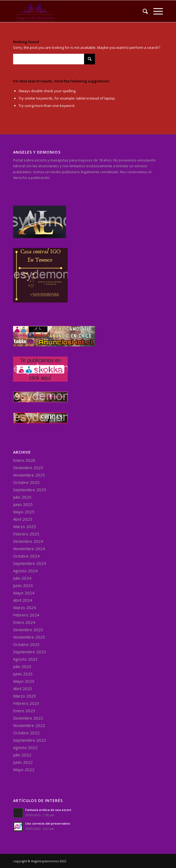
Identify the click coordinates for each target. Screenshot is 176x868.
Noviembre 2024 (29, 549)
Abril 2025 (23, 519)
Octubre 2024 (26, 556)
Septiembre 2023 (30, 652)
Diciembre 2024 (28, 541)
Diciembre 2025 (28, 468)
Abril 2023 (23, 689)
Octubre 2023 (26, 644)
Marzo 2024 (25, 607)
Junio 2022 (23, 762)
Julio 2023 (22, 666)
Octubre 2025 (26, 482)
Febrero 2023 (26, 703)
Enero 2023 (24, 711)
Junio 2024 (23, 585)
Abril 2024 (23, 600)
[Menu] (155, 11)
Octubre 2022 (26, 733)
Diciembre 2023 (28, 630)
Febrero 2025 (26, 534)
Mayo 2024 (24, 593)
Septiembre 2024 (30, 563)
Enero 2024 (24, 622)
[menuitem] (143, 11)
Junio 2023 (23, 674)
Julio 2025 (22, 497)
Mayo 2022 (24, 770)
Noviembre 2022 (29, 725)
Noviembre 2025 (29, 475)
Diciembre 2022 (28, 718)
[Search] (143, 11)
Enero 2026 (24, 460)
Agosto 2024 (25, 571)
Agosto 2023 (25, 659)
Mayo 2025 (24, 512)
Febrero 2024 (26, 615)
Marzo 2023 (25, 696)
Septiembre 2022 (30, 740)
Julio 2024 (22, 578)
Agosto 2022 (25, 747)
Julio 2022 (22, 755)
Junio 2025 (23, 504)
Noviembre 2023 (29, 637)
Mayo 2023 (24, 681)
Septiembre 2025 (30, 490)
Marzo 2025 (25, 526)
